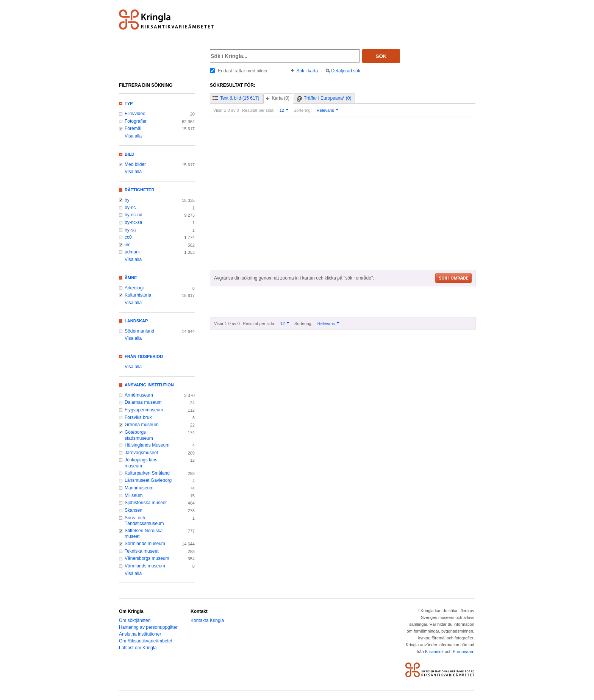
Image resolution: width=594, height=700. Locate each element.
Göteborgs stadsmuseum (139, 435)
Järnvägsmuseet (141, 453)
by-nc (130, 208)
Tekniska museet (142, 551)
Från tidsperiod (144, 356)
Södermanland (139, 331)
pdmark (132, 252)
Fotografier (136, 121)
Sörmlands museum (145, 544)
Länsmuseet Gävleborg (148, 480)
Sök (381, 56)
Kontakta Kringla (207, 620)
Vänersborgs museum (147, 558)
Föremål (133, 128)
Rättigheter (139, 190)
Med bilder (135, 164)
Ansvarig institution (149, 385)
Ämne (131, 278)
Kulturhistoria (138, 295)
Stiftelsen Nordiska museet (144, 534)
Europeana (463, 652)
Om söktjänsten (135, 620)
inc (127, 245)
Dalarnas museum (143, 402)
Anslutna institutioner (140, 634)
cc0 (128, 237)
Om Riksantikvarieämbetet (146, 641)
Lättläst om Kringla (138, 648)
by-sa (130, 230)
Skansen (134, 510)
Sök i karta (307, 71)
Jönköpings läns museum (141, 463)
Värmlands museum (145, 566)
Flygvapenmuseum (144, 410)
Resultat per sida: (258, 110)
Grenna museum (142, 425)
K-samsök (434, 652)
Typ (129, 103)
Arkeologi (134, 288)
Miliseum (134, 495)
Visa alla (133, 136)
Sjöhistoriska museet (146, 503)
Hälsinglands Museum (147, 445)
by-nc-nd (134, 215)
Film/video (135, 114)
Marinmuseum (139, 488)
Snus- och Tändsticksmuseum (144, 521)
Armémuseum (139, 395)
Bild (130, 154)
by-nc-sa (133, 222)
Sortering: (303, 110)
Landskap (136, 321)
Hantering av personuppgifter (148, 627)
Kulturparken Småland (147, 473)
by (127, 200)
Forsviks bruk (138, 417)
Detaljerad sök (346, 71)
